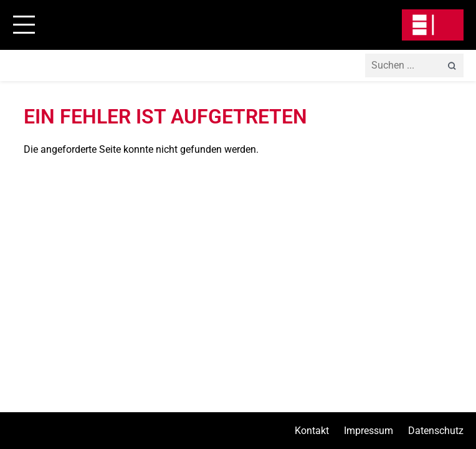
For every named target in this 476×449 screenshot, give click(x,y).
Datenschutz (436, 431)
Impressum (369, 431)
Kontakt (312, 431)
